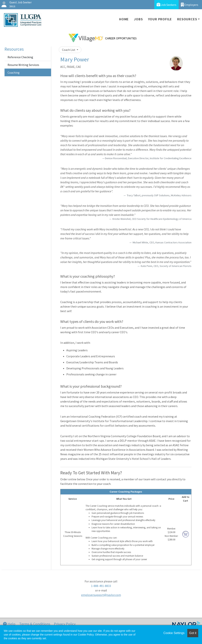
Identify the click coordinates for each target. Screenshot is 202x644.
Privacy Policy (65, 624)
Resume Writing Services (23, 65)
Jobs (138, 19)
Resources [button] (187, 19)
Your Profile (160, 19)
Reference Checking (20, 57)
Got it (193, 633)
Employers (190, 5)
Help (9, 624)
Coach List (69, 50)
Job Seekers (166, 5)
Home (124, 19)
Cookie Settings (174, 633)
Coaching (14, 73)
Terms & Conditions (35, 624)
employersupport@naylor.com (101, 595)
